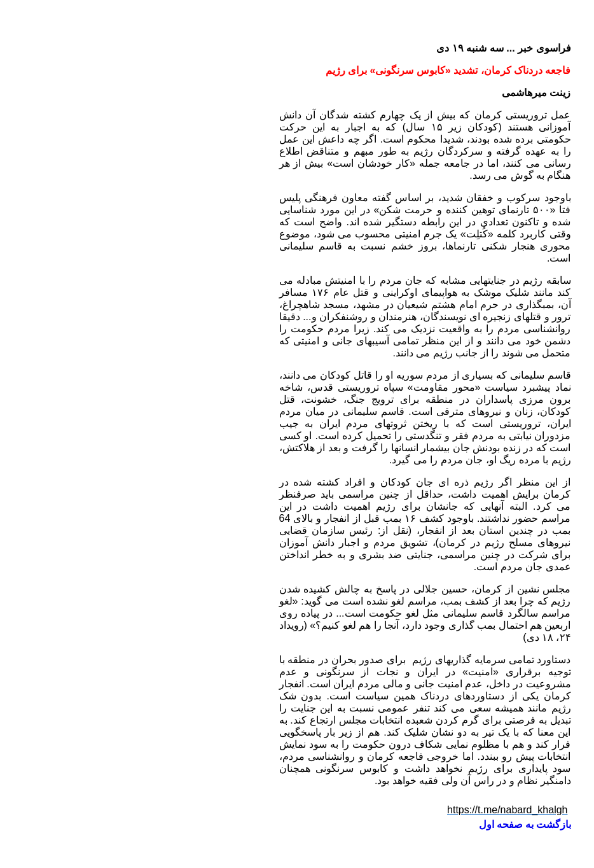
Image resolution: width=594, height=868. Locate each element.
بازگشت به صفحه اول (397, 824)
